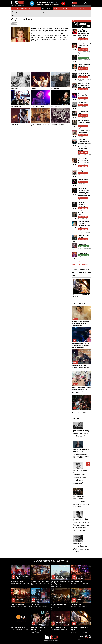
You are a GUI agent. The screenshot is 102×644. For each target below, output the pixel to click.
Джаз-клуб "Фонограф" (18, 628)
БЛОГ (56, 9)
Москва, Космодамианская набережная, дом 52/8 (59, 586)
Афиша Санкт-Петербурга (80, 265)
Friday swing (82, 244)
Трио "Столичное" (79, 497)
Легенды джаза (17, 12)
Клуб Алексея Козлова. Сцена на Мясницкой (84, 52)
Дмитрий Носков (20, 99)
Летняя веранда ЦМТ (84, 168)
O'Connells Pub (82, 175)
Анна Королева (61, 99)
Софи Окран (20, 117)
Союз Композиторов (17, 604)
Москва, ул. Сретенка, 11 (79, 606)
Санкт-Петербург (83, 3)
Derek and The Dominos (61, 117)
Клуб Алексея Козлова (84, 41)
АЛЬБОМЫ (66, 9)
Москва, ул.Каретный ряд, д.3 (40, 606)
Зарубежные (46, 12)
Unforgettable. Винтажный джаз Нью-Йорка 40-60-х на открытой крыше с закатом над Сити (84, 192)
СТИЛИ (83, 9)
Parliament (41, 81)
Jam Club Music (82, 107)
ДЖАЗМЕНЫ (47, 9)
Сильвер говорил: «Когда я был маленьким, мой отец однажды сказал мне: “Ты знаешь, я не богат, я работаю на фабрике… (81, 548)
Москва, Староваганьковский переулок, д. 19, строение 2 (80, 632)
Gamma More (82, 184)
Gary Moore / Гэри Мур (41, 99)
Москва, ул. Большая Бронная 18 (40, 584)
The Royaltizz (82, 171)
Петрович (81, 136)
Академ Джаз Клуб (17, 581)
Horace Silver (77, 543)
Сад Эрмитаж (35, 604)
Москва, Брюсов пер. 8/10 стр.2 (20, 606)
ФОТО (75, 9)
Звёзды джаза (78, 418)
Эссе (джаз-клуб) (83, 210)
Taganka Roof (82, 91)
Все (13, 15)
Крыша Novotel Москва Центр (84, 155)
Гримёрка (81, 70)
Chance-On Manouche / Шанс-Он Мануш (41, 117)
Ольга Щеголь (20, 81)
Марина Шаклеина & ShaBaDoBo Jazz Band (84, 46)
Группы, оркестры (58, 12)
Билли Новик (61, 81)
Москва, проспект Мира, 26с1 (20, 583)
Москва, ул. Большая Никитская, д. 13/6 (57, 609)
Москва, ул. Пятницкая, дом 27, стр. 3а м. (81, 584)
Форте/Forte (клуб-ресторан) (40, 581)
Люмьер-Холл (82, 100)
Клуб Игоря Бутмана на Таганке (85, 80)
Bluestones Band (83, 180)
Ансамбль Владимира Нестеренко (82, 204)
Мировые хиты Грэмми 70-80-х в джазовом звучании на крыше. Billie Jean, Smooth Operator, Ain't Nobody (84, 145)
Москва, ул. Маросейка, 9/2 (59, 629)
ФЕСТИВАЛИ (26, 9)
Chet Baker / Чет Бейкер (81, 519)
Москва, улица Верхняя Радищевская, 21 (38, 632)
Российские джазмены (32, 12)
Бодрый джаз (82, 103)
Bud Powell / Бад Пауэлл (81, 430)
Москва (74, 3)
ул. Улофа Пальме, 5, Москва (20, 629)
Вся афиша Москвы (78, 262)
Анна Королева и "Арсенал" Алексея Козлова (84, 122)
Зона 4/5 (81, 56)
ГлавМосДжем (82, 253)
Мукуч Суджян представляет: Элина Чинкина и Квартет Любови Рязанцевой (83, 34)
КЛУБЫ (36, 9)
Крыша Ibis (81, 200)
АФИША (15, 9)
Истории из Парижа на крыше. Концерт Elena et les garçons (84, 85)
